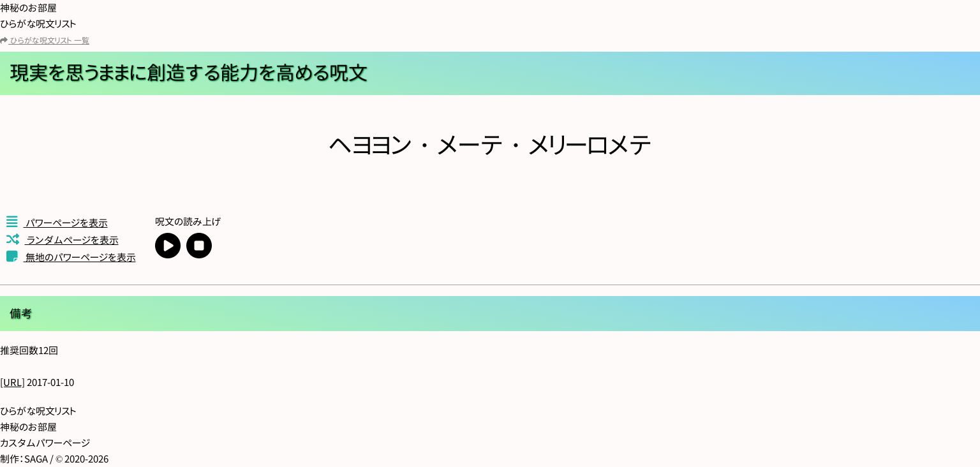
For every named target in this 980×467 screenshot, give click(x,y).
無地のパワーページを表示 (71, 257)
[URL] (12, 382)
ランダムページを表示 (63, 240)
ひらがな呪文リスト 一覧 (45, 41)
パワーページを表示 (57, 223)
